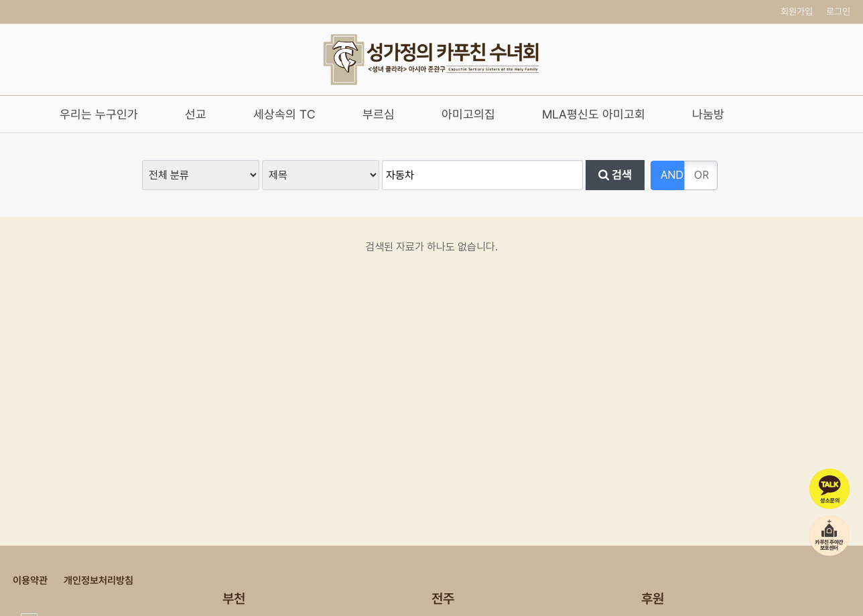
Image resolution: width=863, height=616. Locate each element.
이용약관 (30, 581)
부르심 (379, 114)
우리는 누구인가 (99, 114)
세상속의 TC (284, 114)
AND (672, 175)
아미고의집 (468, 114)
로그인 (838, 11)
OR (702, 175)
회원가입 (797, 11)
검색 (615, 175)
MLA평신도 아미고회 (594, 114)
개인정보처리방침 (98, 581)
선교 (196, 114)
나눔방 (708, 114)
